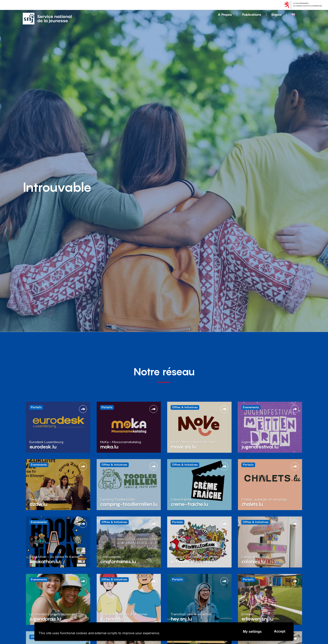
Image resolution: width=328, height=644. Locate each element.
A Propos (225, 14)
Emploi (276, 14)
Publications (252, 14)
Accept (280, 631)
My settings (252, 632)
